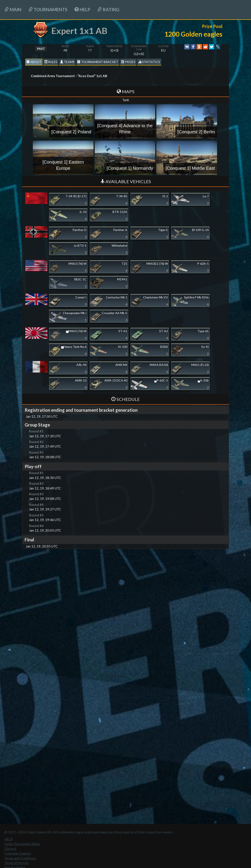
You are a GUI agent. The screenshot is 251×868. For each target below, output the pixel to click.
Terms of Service (17, 863)
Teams (67, 62)
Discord (10, 849)
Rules (51, 62)
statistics (149, 62)
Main (13, 9)
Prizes (128, 62)
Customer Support (18, 853)
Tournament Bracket (98, 62)
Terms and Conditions (20, 858)
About (34, 62)
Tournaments (48, 9)
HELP (82, 9)
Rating (108, 9)
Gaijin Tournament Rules (22, 844)
